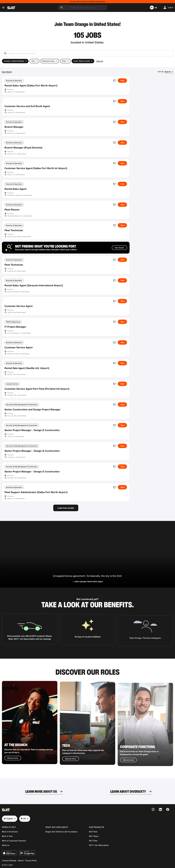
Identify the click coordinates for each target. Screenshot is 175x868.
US (23, 819)
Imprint (21, 861)
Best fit (168, 72)
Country (14, 61)
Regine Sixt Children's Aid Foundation (61, 832)
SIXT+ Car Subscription (99, 845)
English (8, 819)
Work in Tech (7, 836)
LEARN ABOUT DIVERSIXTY (128, 791)
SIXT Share (94, 836)
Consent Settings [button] (9, 861)
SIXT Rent (93, 832)
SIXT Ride (93, 841)
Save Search (7, 72)
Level (82, 61)
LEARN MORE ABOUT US (41, 791)
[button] (153, 8)
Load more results (66, 508)
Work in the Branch (10, 832)
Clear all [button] (100, 61)
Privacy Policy (31, 861)
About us (6, 845)
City (33, 61)
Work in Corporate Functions (14, 841)
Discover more (13, 767)
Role (64, 61)
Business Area (48, 61)
